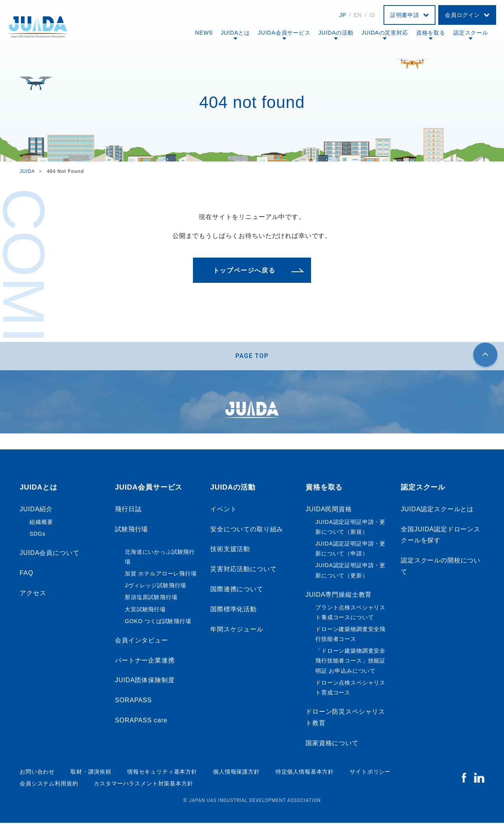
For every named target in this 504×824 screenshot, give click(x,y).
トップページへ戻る (244, 270)
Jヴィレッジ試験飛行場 (156, 587)
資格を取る (431, 33)
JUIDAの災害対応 (385, 33)
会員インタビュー (142, 642)
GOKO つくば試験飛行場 (158, 622)
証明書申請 (405, 15)
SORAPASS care (141, 722)
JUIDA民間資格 (329, 511)
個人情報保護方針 (236, 773)
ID (372, 15)
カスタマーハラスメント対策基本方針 (143, 785)
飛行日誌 (128, 511)
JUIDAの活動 (336, 33)
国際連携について (237, 591)
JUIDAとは (235, 33)
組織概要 (41, 523)
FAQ (27, 574)
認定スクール (471, 33)
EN (358, 15)
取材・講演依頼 (91, 773)
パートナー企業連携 (145, 662)
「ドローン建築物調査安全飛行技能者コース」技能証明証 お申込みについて (350, 662)
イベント (223, 511)
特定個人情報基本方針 (305, 773)
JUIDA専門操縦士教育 (339, 596)
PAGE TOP (252, 357)
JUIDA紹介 (36, 511)
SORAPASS (133, 702)
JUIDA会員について (49, 554)
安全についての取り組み (247, 530)
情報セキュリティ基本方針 (162, 773)
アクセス (33, 594)
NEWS (204, 33)
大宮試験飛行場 (145, 611)
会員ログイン (462, 15)
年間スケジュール (237, 630)
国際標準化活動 (233, 611)
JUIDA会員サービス (284, 33)
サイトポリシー (370, 773)
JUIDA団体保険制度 (145, 682)
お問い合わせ (37, 773)
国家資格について (332, 745)
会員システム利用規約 (49, 785)
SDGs (38, 535)
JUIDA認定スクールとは (437, 511)
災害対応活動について (243, 571)
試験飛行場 (132, 530)
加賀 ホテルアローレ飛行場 (161, 575)
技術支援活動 (230, 550)
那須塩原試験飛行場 (151, 599)
